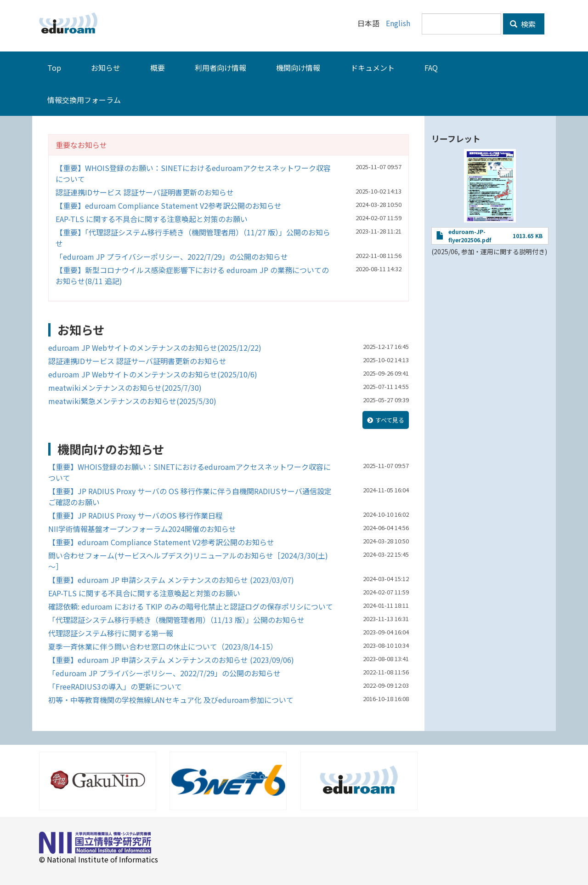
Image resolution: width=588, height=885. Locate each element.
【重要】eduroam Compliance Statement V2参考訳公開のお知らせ (169, 206)
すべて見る (390, 420)
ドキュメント (373, 68)
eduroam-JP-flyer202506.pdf (470, 236)
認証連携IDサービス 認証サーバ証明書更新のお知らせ (145, 192)
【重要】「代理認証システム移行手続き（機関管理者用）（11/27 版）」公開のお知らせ (193, 238)
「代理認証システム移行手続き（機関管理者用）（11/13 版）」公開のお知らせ (176, 620)
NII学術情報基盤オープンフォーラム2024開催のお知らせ (142, 529)
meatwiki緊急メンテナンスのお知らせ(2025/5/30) (132, 401)
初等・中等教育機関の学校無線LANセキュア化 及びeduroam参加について (171, 700)
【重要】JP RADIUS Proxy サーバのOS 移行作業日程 (136, 515)
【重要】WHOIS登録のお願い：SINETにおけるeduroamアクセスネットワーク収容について (193, 173)
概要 (158, 68)
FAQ (431, 68)
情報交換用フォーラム (84, 100)
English (398, 23)
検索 (523, 24)
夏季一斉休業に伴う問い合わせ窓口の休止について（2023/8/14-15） (163, 646)
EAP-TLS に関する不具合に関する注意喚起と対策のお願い (152, 219)
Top (54, 68)
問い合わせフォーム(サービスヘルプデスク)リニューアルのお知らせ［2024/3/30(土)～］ (188, 561)
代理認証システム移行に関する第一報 (111, 633)
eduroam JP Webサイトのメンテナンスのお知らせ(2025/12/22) (155, 348)
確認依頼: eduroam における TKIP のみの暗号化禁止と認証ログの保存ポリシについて (191, 606)
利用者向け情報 (220, 68)
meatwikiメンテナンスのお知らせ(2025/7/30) (125, 388)
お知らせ (106, 68)
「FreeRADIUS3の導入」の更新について (115, 686)
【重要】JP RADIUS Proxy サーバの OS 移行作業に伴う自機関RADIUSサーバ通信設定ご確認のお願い (190, 497)
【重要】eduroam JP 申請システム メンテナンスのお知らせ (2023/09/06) (171, 660)
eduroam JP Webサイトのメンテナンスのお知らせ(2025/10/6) (153, 374)
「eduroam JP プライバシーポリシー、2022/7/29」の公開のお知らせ (172, 257)
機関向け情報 (298, 68)
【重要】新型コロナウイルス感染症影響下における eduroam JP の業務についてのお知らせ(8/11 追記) (192, 275)
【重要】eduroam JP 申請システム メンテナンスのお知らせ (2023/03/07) (171, 580)
